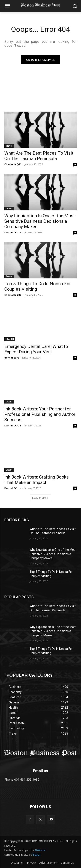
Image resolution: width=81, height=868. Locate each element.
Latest (9, 208)
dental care (12, 358)
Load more (40, 498)
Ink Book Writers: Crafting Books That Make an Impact (37, 480)
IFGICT (37, 855)
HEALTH (10, 339)
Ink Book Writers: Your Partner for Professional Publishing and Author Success (40, 414)
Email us (40, 771)
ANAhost (40, 850)
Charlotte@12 (13, 164)
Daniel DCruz (13, 232)
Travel (9, 146)
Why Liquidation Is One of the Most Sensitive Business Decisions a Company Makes (40, 221)
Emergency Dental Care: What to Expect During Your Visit (36, 349)
